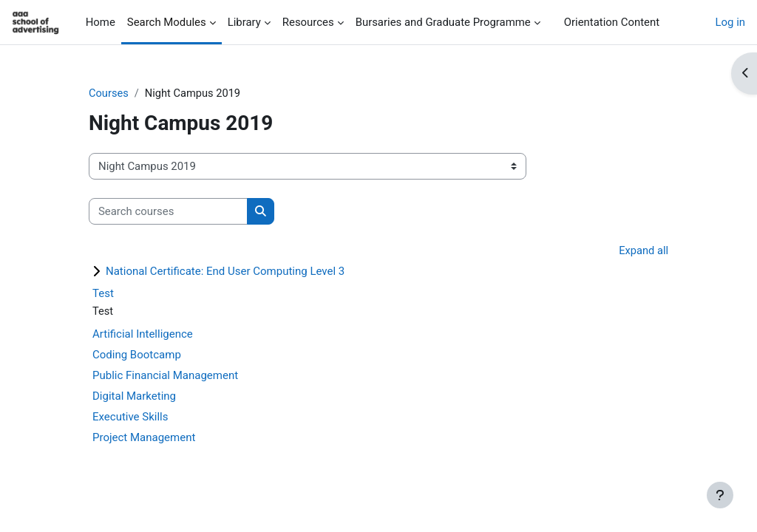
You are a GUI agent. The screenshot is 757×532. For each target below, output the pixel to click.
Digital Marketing (134, 397)
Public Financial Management (165, 376)
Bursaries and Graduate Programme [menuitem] (443, 22)
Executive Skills (130, 417)
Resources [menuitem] (308, 22)
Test (103, 294)
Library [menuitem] (244, 22)
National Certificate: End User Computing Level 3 (225, 272)
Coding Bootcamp (137, 355)
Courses (109, 94)
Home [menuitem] (101, 22)
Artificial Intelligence (143, 335)
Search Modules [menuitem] (167, 22)
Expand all (643, 252)
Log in (730, 22)
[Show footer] (720, 495)
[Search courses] (168, 211)
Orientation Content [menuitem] (612, 22)
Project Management (144, 438)
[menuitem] (552, 22)
